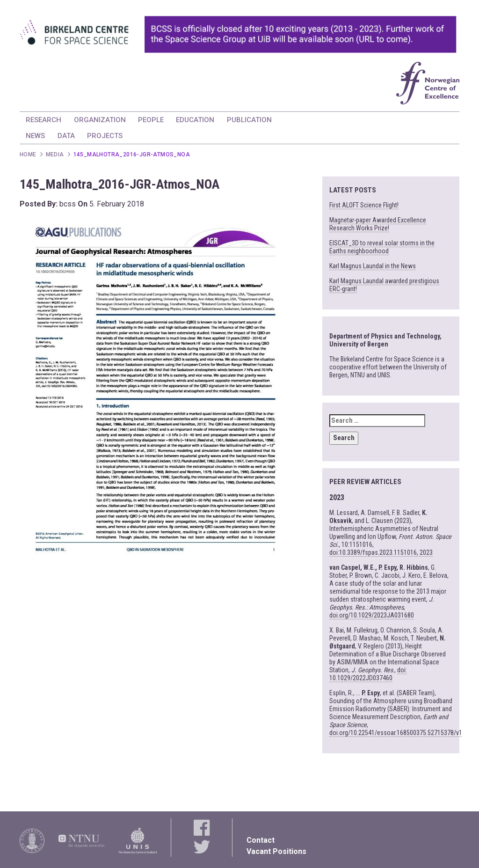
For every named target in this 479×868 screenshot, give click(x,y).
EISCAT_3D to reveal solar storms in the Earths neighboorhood (382, 247)
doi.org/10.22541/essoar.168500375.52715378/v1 (396, 733)
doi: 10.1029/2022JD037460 (368, 674)
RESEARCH (44, 120)
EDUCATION (195, 120)
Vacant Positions (276, 851)
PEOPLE (151, 120)
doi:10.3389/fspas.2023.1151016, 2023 (381, 552)
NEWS (35, 136)
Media (55, 154)
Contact (261, 840)
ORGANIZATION (100, 120)
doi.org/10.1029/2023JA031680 (372, 615)
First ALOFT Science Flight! (364, 205)
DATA (66, 136)
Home (28, 154)
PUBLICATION (249, 120)
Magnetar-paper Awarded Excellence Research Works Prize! (378, 224)
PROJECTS (105, 136)
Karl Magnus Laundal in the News (373, 266)
